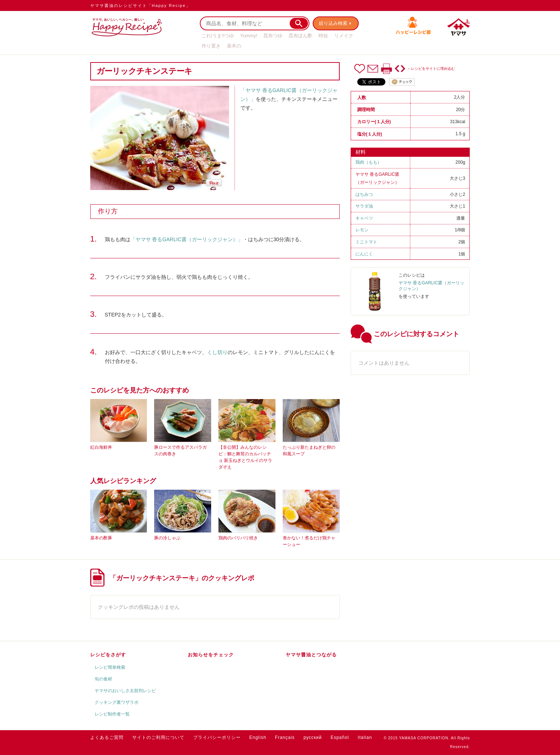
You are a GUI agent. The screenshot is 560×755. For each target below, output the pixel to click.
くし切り (217, 352)
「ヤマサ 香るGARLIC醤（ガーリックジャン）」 (187, 239)
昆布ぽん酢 (300, 36)
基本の (234, 46)
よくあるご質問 (107, 737)
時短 (323, 36)
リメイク (344, 36)
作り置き (211, 46)
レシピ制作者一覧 (112, 714)
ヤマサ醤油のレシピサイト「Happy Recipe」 (140, 5)
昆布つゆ (273, 36)
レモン (362, 230)
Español (340, 737)
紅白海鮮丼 (101, 447)
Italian (365, 737)
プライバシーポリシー (217, 737)
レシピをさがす (108, 655)
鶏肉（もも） (369, 162)
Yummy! (249, 36)
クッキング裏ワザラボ (117, 702)
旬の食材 (103, 679)
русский (313, 737)
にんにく (364, 254)
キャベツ (364, 218)
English (258, 737)
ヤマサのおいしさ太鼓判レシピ (125, 691)
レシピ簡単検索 (110, 667)
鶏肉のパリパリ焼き (238, 538)
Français (285, 737)
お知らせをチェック (211, 655)
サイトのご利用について (158, 737)
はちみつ (364, 194)
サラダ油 (364, 206)
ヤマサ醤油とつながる (311, 655)
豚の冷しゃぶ (167, 538)
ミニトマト (366, 242)
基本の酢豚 (101, 538)
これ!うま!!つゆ (218, 36)
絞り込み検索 (334, 23)
